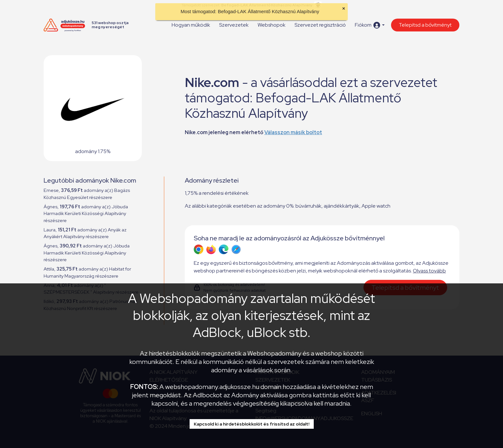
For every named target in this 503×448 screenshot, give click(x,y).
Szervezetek (234, 25)
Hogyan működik (191, 25)
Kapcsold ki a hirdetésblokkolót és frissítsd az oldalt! (252, 424)
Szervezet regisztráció (320, 25)
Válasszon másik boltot (293, 132)
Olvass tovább (429, 271)
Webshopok (272, 25)
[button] (370, 25)
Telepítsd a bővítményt (425, 25)
